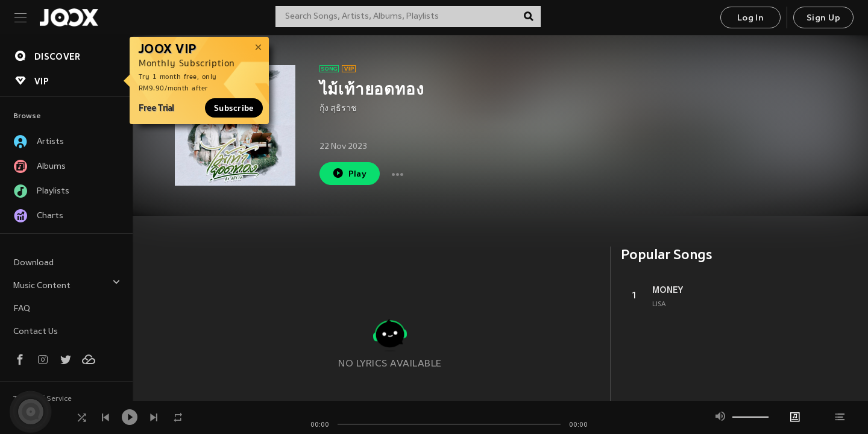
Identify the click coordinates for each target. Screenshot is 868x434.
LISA (659, 304)
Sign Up (823, 18)
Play (349, 173)
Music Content (67, 284)
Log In (750, 18)
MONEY (668, 290)
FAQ (22, 309)
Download (33, 263)
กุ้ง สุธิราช (338, 109)
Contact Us (36, 332)
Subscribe (234, 108)
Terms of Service (42, 399)
